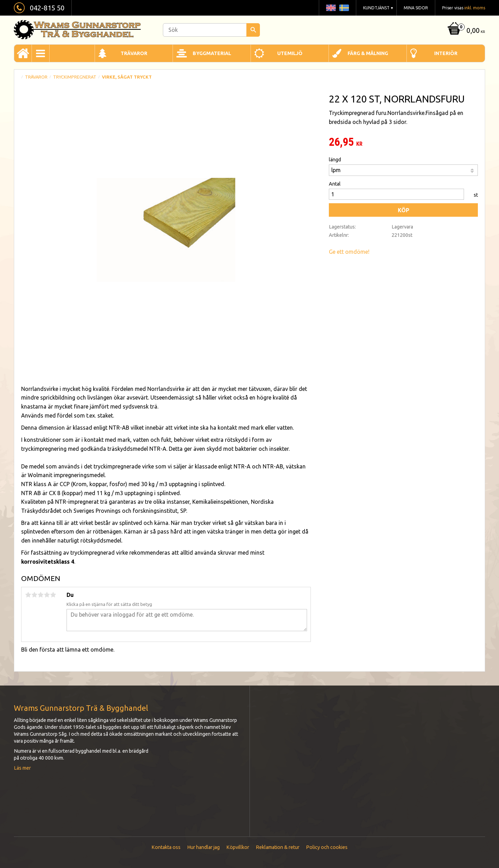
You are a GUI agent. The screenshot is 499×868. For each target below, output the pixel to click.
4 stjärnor (47, 595)
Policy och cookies (327, 847)
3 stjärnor (41, 595)
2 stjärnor (34, 595)
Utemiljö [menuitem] (290, 53)
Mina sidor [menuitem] (416, 8)
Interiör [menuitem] (446, 53)
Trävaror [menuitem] (134, 53)
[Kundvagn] (466, 31)
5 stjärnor (53, 595)
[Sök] (253, 30)
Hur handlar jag (203, 847)
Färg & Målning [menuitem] (368, 53)
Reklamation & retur (278, 847)
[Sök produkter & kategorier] (211, 30)
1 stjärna (28, 595)
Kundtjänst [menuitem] (376, 8)
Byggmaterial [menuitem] (212, 53)
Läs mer (22, 768)
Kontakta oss (166, 847)
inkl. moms (475, 8)
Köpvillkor (238, 847)
